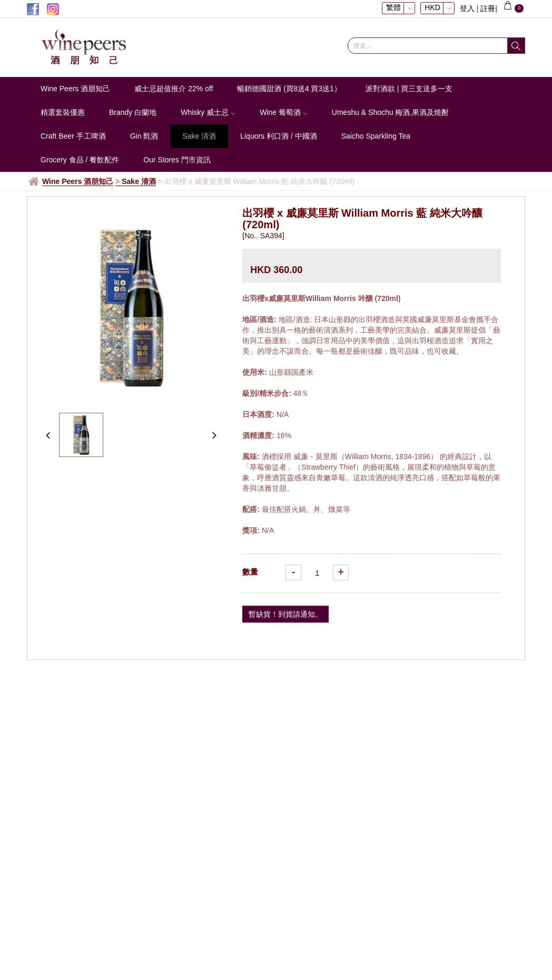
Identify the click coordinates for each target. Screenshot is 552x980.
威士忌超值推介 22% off (174, 89)
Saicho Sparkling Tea (376, 136)
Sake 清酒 (199, 136)
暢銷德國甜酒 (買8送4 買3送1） (289, 89)
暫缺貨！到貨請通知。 (285, 614)
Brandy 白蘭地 (133, 112)
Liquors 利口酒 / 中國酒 (278, 136)
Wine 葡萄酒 (284, 112)
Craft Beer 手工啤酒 (73, 136)
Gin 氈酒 (144, 136)
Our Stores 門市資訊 (177, 160)
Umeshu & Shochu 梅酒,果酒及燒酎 (391, 112)
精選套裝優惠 (63, 112)
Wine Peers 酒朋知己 (75, 89)
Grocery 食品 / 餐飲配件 (80, 160)
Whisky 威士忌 (208, 112)
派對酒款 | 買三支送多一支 (409, 89)
